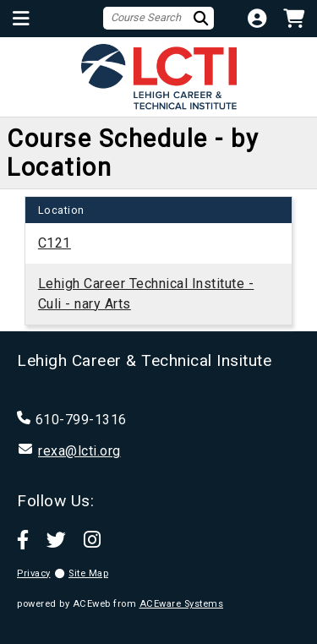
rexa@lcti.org (79, 451)
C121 (55, 243)
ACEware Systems (182, 604)
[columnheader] (61, 210)
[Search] (203, 18)
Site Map (88, 573)
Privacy (34, 573)
